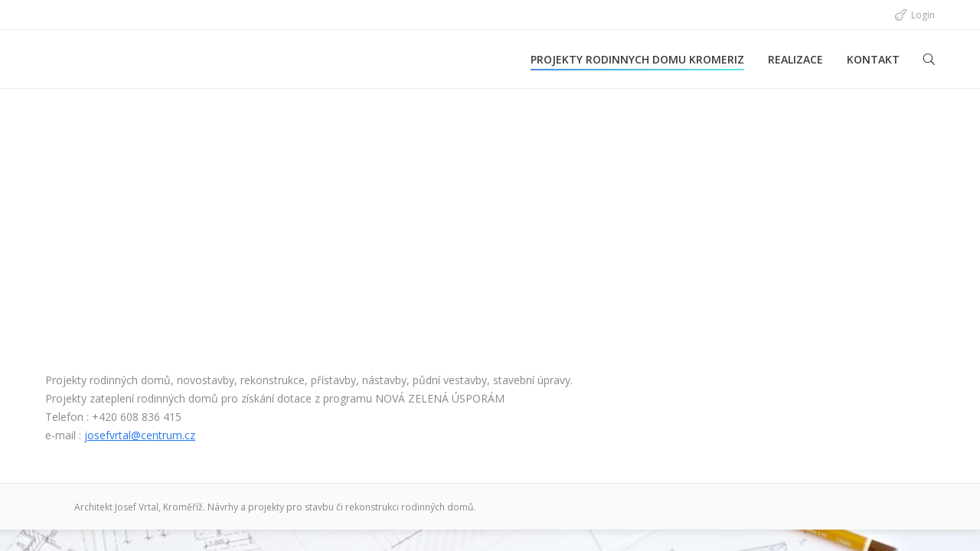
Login (923, 15)
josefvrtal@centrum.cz (140, 435)
